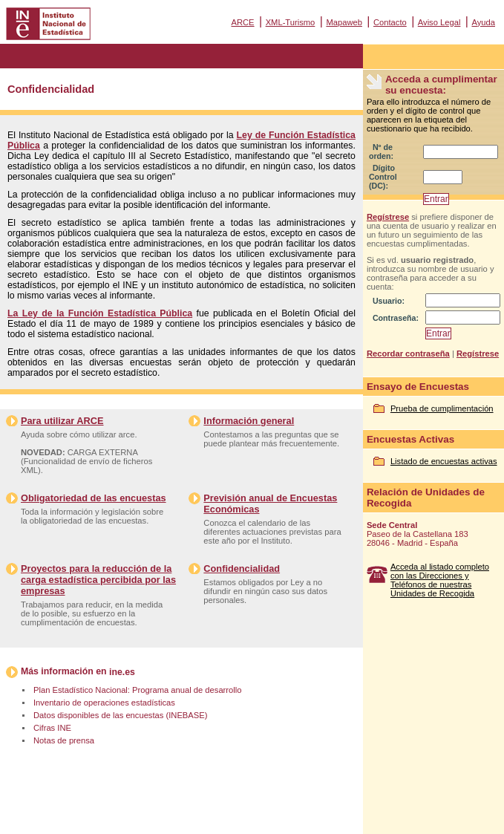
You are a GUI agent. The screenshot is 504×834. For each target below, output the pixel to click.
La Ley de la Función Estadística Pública (100, 313)
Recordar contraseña (408, 354)
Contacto (390, 22)
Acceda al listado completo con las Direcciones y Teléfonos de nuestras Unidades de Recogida (440, 580)
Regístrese (388, 217)
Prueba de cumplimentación (442, 408)
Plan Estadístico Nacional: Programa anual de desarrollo (137, 690)
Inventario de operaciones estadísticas (104, 703)
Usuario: (389, 301)
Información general (249, 421)
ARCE (242, 22)
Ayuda (483, 22)
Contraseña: (396, 318)
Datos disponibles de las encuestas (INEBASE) (120, 715)
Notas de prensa (64, 740)
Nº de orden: (381, 152)
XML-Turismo (291, 22)
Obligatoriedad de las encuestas (94, 498)
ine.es (122, 672)
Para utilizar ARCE (62, 421)
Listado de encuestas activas (444, 461)
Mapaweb (344, 22)
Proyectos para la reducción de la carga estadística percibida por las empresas (98, 580)
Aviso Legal (439, 22)
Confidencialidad (242, 569)
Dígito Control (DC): (383, 177)
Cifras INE (52, 728)
